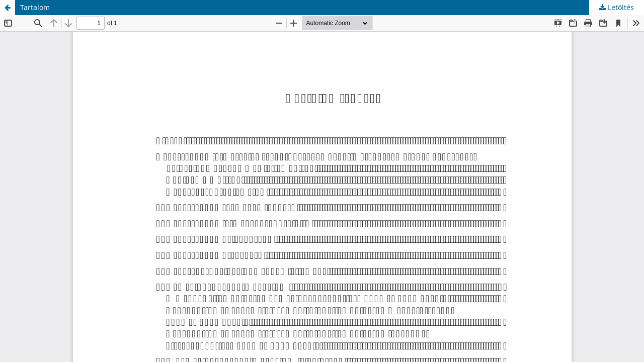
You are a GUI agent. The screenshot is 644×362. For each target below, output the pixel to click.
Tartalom (35, 7)
